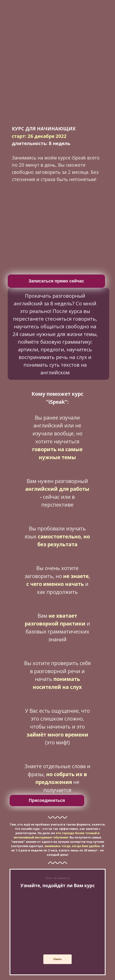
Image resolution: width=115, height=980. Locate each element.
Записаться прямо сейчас (56, 281)
